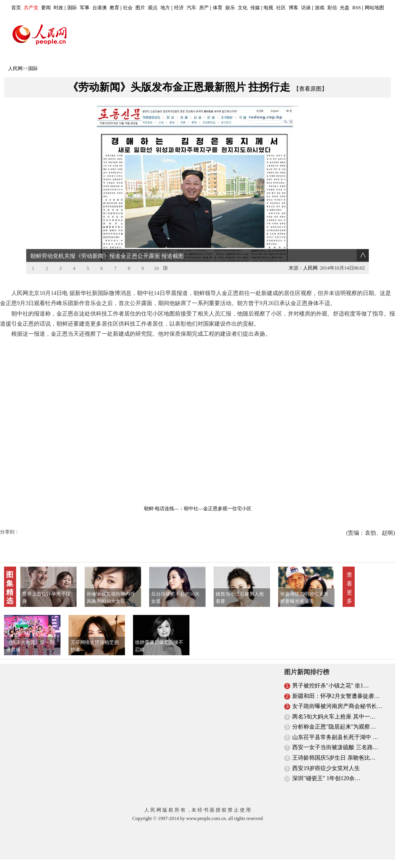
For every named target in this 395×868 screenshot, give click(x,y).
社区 (281, 8)
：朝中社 (189, 509)
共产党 (31, 8)
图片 (140, 8)
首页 (16, 8)
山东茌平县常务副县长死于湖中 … (335, 737)
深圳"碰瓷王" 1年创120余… (326, 778)
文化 (243, 8)
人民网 (15, 69)
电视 (268, 8)
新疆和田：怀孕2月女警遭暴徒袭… (336, 696)
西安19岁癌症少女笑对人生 (326, 768)
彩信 (332, 8)
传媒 (255, 8)
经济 (179, 8)
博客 (293, 8)
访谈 (306, 8)
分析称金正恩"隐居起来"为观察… (334, 727)
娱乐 (230, 8)
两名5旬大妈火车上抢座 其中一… (334, 717)
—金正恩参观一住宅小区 (225, 509)
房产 (204, 8)
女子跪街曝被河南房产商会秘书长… (337, 706)
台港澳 (100, 8)
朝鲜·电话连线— (161, 509)
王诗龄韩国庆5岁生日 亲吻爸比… (334, 758)
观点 (153, 8)
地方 (165, 8)
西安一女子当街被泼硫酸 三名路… (335, 747)
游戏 (320, 8)
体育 (218, 8)
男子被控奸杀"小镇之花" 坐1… (331, 686)
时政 (58, 8)
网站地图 (374, 8)
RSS (357, 8)
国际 (72, 8)
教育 (114, 8)
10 (156, 268)
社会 (128, 8)
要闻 (46, 8)
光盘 (345, 8)
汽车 (191, 8)
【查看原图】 (310, 89)
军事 (85, 8)
